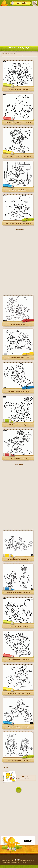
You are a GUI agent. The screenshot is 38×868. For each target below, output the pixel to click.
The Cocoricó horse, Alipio (18, 425)
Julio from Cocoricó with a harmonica (18, 156)
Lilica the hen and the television (18, 660)
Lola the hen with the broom (18, 190)
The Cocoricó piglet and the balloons (18, 223)
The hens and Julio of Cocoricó (18, 89)
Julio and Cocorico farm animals (18, 559)
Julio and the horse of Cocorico (18, 760)
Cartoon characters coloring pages (20, 778)
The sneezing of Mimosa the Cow (18, 626)
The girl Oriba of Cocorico (18, 458)
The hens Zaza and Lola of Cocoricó (18, 593)
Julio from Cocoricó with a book (18, 391)
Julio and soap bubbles (18, 324)
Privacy (17, 859)
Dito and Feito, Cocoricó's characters (18, 123)
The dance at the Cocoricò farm (18, 358)
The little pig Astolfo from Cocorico (18, 693)
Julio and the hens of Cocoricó (18, 727)
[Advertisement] (19, 26)
